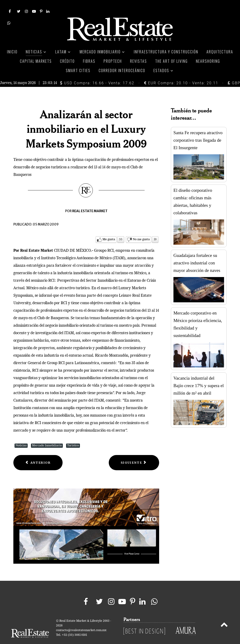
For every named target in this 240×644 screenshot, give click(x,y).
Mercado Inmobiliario (47, 435)
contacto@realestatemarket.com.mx (81, 620)
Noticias (21, 435)
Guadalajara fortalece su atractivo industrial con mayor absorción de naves (197, 253)
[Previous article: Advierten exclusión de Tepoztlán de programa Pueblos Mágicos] (38, 452)
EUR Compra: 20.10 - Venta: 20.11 (181, 72)
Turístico (73, 435)
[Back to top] (224, 615)
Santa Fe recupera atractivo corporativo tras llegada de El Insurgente (198, 130)
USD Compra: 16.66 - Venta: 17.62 (97, 72)
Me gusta (109, 229)
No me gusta (141, 229)
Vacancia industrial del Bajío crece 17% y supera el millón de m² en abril (199, 375)
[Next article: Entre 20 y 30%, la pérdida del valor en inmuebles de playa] (134, 452)
